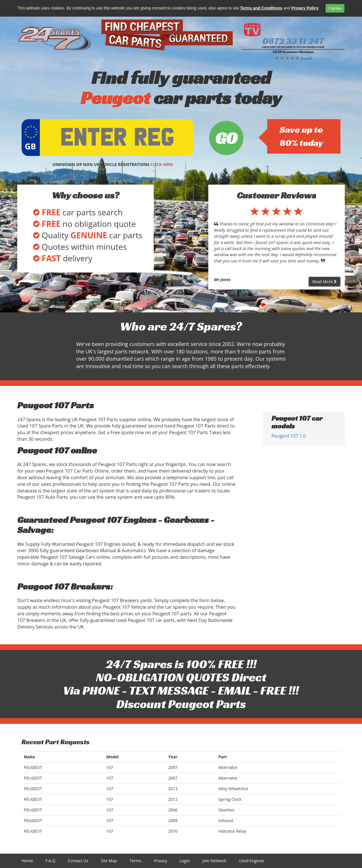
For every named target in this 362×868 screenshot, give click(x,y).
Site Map (109, 861)
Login (185, 861)
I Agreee (335, 8)
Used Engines (252, 861)
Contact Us (78, 861)
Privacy (161, 861)
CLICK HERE (162, 164)
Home (27, 861)
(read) (306, 58)
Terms (135, 861)
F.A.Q (50, 861)
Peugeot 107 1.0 (289, 436)
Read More (325, 282)
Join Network (214, 861)
